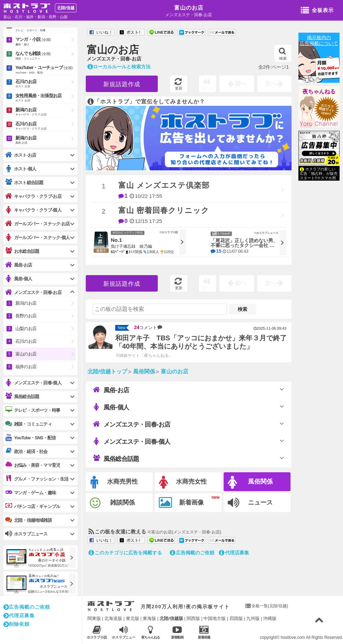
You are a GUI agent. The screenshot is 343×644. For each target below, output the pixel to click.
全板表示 (317, 11)
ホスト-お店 (21, 155)
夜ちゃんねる (319, 92)
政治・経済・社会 (26, 451)
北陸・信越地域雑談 (28, 520)
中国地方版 (215, 618)
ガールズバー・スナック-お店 (37, 224)
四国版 (236, 618)
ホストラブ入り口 (111, 606)
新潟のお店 (46, 112)
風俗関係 (250, 482)
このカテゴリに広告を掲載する (125, 553)
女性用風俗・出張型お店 (46, 98)
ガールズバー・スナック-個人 (37, 238)
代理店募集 (234, 553)
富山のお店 (189, 8)
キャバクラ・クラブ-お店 (33, 196)
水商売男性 (114, 482)
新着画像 (181, 503)
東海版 (149, 618)
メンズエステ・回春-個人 (132, 441)
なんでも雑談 (46, 56)
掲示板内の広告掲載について (319, 40)
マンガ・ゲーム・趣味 (31, 493)
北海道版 (113, 618)
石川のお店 (46, 84)
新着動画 (177, 632)
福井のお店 (26, 367)
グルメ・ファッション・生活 (37, 479)
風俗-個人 (111, 407)
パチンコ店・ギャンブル (33, 506)
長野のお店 (26, 316)
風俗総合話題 (116, 459)
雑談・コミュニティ (28, 424)
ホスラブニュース (124, 632)
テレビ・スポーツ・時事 (33, 410)
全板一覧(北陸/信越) (270, 606)
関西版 (193, 618)
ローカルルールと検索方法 (119, 67)
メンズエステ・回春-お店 (132, 424)
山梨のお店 (26, 329)
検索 (283, 54)
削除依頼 (16, 624)
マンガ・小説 (46, 42)
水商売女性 (183, 482)
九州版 (253, 618)
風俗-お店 (111, 390)
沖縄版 (270, 618)
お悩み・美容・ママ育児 (33, 465)
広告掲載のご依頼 (192, 553)
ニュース (250, 503)
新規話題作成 (122, 84)
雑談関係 (112, 503)
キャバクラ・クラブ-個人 (33, 210)
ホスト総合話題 (24, 182)
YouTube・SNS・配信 (30, 438)
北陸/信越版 (171, 618)
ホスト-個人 (21, 169)
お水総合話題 (22, 251)
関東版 (94, 618)
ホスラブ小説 (97, 632)
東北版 (133, 618)
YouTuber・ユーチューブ (46, 70)
